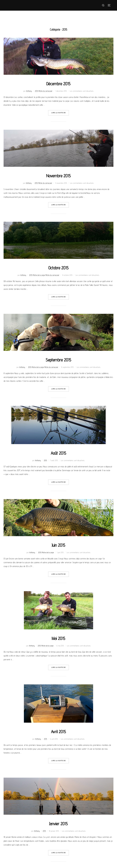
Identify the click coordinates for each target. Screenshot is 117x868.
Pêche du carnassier (45, 91)
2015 (36, 91)
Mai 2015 (58, 638)
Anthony (29, 91)
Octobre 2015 (58, 268)
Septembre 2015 (58, 360)
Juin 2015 (58, 545)
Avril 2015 (58, 731)
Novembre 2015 (58, 175)
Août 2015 (58, 453)
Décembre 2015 (58, 83)
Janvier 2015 (58, 823)
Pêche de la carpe (39, 275)
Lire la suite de (60, 113)
